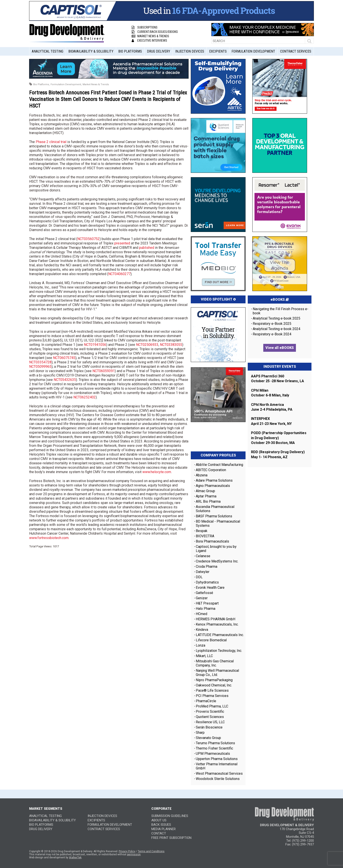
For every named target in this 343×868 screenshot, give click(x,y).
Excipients (218, 51)
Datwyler (203, 572)
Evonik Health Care (210, 588)
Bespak (202, 531)
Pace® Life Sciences (212, 690)
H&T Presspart (207, 603)
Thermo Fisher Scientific (214, 748)
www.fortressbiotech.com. (49, 538)
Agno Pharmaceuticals (213, 486)
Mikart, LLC (204, 656)
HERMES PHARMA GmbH (216, 619)
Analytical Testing (48, 51)
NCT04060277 (119, 274)
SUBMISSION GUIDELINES (170, 816)
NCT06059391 (104, 371)
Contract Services (296, 51)
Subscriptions (145, 27)
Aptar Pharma (206, 496)
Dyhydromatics (207, 582)
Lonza (201, 645)
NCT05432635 (65, 380)
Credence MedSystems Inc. (217, 561)
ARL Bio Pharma (208, 501)
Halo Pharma (206, 609)
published (147, 248)
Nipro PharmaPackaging (214, 680)
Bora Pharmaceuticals (212, 541)
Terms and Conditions (151, 851)
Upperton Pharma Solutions (217, 759)
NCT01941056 (95, 345)
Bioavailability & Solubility (91, 51)
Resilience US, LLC (210, 722)
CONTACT (159, 833)
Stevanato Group (208, 738)
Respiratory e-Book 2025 (272, 324)
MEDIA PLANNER (164, 829)
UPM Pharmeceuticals (213, 754)
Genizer (202, 598)
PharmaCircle (206, 701)
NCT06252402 (85, 397)
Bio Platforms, (42, 84)
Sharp (200, 733)
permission (134, 854)
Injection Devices (190, 51)
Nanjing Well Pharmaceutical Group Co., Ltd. (217, 673)
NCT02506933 (147, 345)
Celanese (203, 556)
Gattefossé (204, 593)
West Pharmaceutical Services (219, 773)
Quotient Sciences (210, 717)
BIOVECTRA (205, 536)
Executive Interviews (149, 41)
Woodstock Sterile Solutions (218, 779)
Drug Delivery (159, 51)
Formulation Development (253, 51)
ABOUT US (159, 820)
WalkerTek (75, 857)
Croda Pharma (207, 567)
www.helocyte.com (157, 472)
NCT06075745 (64, 358)
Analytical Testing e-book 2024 (277, 329)
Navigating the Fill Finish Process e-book (281, 311)
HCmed (202, 614)
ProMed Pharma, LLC (212, 706)
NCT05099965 (40, 367)
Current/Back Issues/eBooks (155, 32)
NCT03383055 (171, 345)
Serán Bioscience (209, 727)
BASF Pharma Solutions (214, 516)
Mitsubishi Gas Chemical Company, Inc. (215, 663)
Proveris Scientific (210, 712)
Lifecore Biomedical (211, 640)
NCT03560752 (88, 239)
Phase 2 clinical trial (51, 142)
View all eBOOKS (280, 348)
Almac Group (205, 491)
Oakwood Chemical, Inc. (214, 685)
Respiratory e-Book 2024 (272, 334)
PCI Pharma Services (212, 696)
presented (122, 243)
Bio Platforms (130, 51)
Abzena (202, 475)
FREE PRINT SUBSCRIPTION (171, 838)
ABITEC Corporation (211, 470)
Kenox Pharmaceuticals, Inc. (217, 624)
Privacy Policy (127, 851)
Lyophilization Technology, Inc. (219, 651)
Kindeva (202, 630)
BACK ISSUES (161, 825)
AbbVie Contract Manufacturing (219, 465)
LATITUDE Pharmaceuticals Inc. (220, 635)
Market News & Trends (150, 36)
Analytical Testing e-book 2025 (277, 318)
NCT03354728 (40, 362)
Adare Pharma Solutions (214, 480)
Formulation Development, (66, 84)
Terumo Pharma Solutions (215, 743)
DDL (199, 577)
